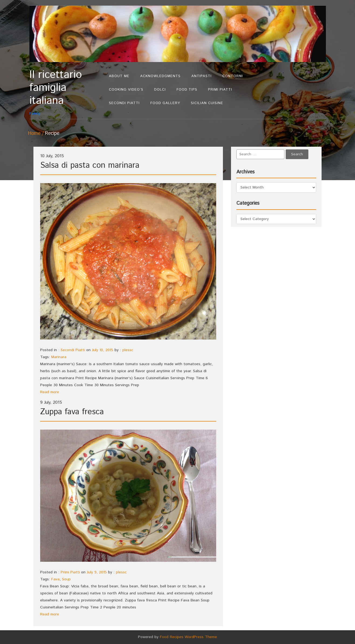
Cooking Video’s (126, 90)
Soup (66, 579)
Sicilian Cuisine (207, 103)
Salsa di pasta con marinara (90, 165)
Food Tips (187, 90)
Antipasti (201, 76)
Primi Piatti (220, 90)
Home (34, 133)
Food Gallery (165, 103)
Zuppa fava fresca (72, 412)
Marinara (59, 357)
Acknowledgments (160, 76)
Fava (55, 579)
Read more (50, 392)
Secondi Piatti (124, 103)
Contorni (233, 76)
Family (66, 92)
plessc (128, 350)
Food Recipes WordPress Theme (188, 637)
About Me (119, 76)
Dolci (160, 90)
